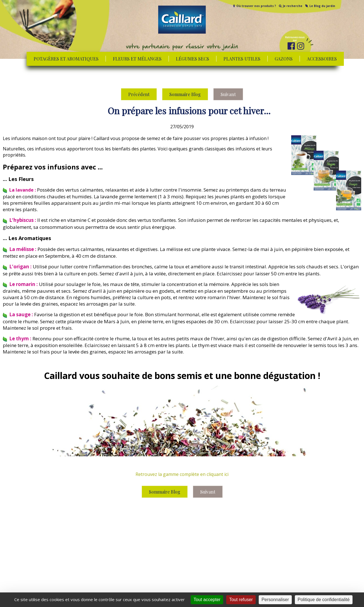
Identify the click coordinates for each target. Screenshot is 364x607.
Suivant (228, 94)
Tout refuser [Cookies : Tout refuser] (241, 600)
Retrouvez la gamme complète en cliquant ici (182, 474)
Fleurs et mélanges (137, 59)
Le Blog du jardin (322, 6)
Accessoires (322, 59)
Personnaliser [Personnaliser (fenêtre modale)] (275, 600)
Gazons (284, 59)
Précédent (139, 94)
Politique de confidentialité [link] (324, 600)
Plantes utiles (242, 59)
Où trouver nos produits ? (256, 6)
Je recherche (293, 6)
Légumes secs (193, 59)
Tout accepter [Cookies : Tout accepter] (207, 600)
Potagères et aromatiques (66, 59)
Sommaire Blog (185, 94)
